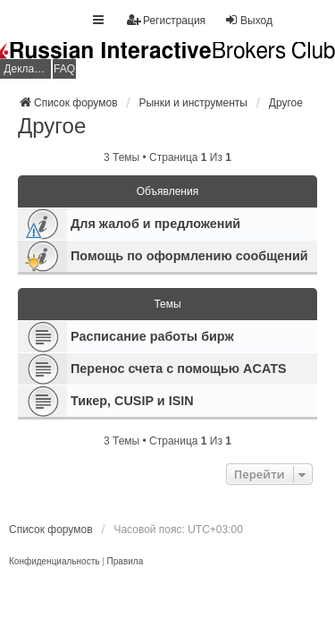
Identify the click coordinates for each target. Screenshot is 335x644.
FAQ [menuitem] (64, 69)
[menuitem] (54, 562)
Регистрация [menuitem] (166, 20)
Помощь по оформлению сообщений (189, 256)
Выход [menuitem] (248, 20)
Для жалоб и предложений (155, 224)
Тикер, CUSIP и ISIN (132, 401)
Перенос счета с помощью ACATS (179, 369)
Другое (52, 126)
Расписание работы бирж (152, 336)
